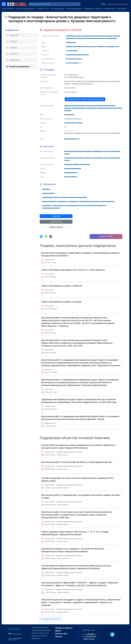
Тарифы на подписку (64, 628)
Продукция (89, 9)
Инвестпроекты (8, 9)
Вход (103, 4)
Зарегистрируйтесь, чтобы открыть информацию (85, 99)
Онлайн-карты (110, 9)
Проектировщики (74, 9)
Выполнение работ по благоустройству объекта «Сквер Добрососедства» (77, 462)
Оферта (58, 631)
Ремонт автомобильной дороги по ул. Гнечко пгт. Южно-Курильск (73, 270)
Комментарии (15, 60)
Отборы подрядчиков (25, 9)
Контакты (13, 48)
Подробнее (56, 216)
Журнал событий (56, 227)
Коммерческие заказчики (40, 628)
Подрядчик (14, 35)
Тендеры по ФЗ (43, 9)
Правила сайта (61, 634)
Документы (14, 54)
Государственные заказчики (41, 630)
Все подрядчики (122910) (51, 619)
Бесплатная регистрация (118, 4)
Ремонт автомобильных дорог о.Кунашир (61, 302)
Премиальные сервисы (40, 636)
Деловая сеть (36, 638)
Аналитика (122, 9)
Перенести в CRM (106, 236)
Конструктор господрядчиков (19, 66)
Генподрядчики (57, 9)
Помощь (59, 636)
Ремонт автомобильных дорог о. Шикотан (62, 286)
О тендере (13, 42)
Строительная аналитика (40, 633)
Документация (56, 222)
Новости (98, 9)
